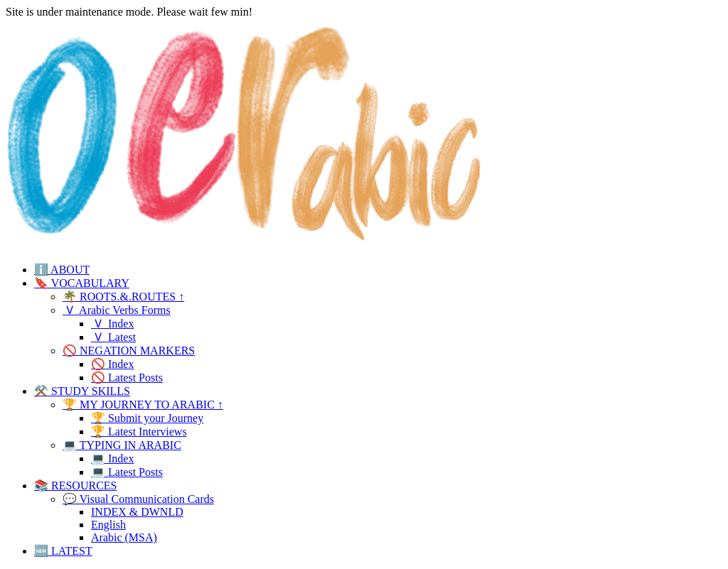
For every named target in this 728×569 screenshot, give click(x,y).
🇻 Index (112, 324)
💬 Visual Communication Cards (138, 499)
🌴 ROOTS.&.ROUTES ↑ (123, 297)
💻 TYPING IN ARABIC (122, 445)
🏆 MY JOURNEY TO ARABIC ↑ (143, 405)
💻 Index (112, 459)
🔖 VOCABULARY (82, 283)
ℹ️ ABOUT (62, 270)
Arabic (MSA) (124, 537)
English (108, 525)
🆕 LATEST (63, 551)
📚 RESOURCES (75, 486)
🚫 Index (112, 364)
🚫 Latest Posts (127, 378)
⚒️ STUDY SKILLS (82, 391)
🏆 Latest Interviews (139, 432)
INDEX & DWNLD (137, 512)
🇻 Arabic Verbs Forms (117, 310)
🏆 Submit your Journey (147, 418)
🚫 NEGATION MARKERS (129, 351)
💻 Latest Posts (127, 472)
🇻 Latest (113, 337)
